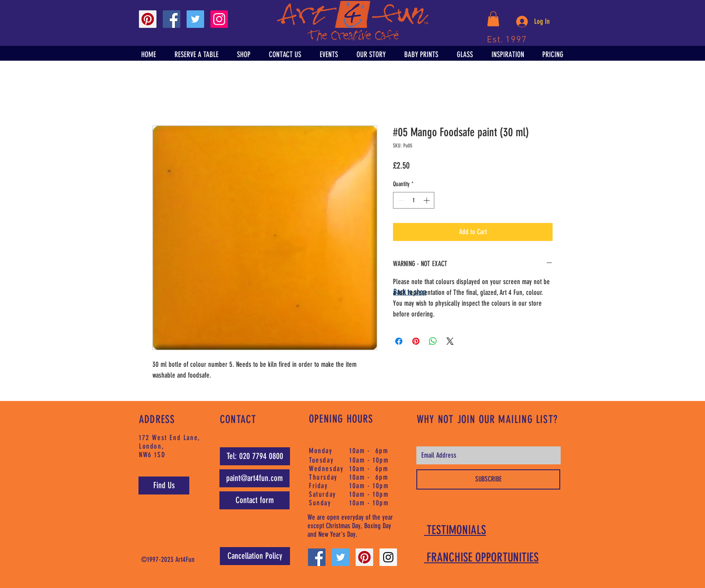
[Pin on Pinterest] (416, 341)
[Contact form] (254, 500)
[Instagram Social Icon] (219, 19)
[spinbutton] (414, 200)
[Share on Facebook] (399, 341)
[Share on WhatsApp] (433, 341)
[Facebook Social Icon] (172, 19)
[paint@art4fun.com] (254, 478)
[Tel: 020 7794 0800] (255, 456)
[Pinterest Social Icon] (148, 19)
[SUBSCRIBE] (488, 479)
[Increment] (427, 200)
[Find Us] (164, 486)
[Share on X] (450, 341)
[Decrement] (400, 200)
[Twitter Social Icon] (195, 19)
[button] (493, 19)
